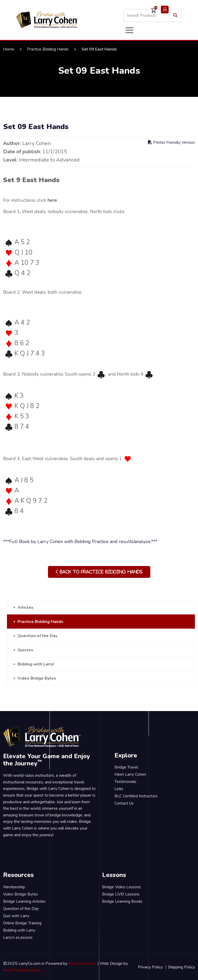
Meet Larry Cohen (130, 774)
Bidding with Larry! (36, 664)
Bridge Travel (126, 767)
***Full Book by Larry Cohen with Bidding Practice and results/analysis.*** (80, 542)
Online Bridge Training (22, 923)
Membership (14, 887)
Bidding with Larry (19, 930)
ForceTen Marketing (22, 970)
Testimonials (125, 782)
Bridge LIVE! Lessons (121, 894)
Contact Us (124, 803)
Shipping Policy (181, 967)
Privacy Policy (150, 967)
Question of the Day (37, 636)
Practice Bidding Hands (48, 49)
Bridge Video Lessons (121, 887)
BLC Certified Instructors (136, 796)
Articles (26, 607)
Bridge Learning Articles (24, 901)
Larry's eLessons (18, 937)
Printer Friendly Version (171, 142)
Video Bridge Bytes (37, 678)
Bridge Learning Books (122, 901)
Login (165, 9)
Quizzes (25, 650)
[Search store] (152, 15)
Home (9, 49)
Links (119, 789)
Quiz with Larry (16, 916)
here (52, 200)
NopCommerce (82, 964)
